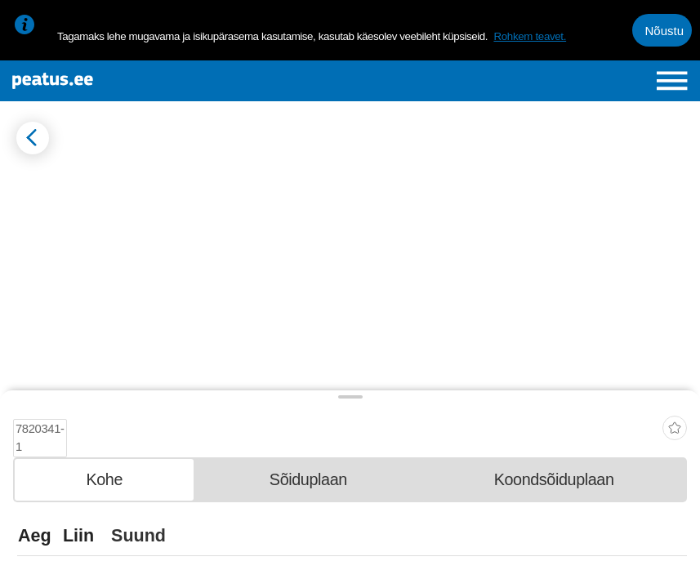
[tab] (104, 474)
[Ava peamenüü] (672, 81)
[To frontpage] (127, 81)
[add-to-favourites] (675, 418)
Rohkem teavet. (530, 36)
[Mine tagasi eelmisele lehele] (33, 138)
